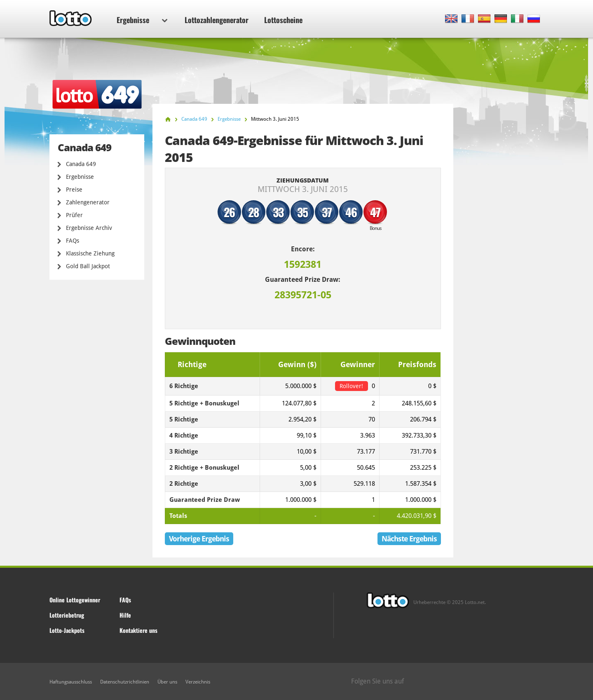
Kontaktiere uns (138, 630)
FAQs (73, 241)
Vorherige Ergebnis (199, 539)
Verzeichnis (198, 682)
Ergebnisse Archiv (89, 228)
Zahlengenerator (88, 202)
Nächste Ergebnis (409, 539)
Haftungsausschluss (71, 682)
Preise (74, 190)
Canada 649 (81, 164)
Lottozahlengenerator (217, 20)
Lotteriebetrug (67, 615)
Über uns (167, 682)
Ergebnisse (142, 20)
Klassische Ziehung (90, 253)
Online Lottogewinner (75, 600)
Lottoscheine (283, 20)
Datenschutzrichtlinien (125, 682)
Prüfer (74, 215)
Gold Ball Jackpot (88, 266)
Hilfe (125, 615)
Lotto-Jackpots (67, 630)
